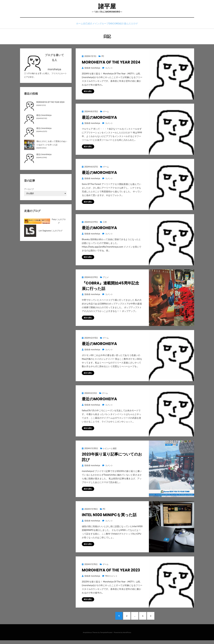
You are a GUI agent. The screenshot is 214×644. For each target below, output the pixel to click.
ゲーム (106, 113)
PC (103, 57)
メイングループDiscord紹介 (110, 25)
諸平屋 (107, 7)
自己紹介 (88, 25)
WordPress (127, 636)
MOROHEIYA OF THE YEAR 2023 (111, 572)
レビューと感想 (110, 450)
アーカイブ (29, 190)
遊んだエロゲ (135, 25)
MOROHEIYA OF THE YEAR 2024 (111, 63)
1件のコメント (111, 578)
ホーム (76, 25)
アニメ (106, 279)
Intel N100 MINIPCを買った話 (109, 517)
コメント (109, 69)
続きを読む (88, 92)
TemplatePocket (106, 636)
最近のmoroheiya (99, 118)
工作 (105, 223)
